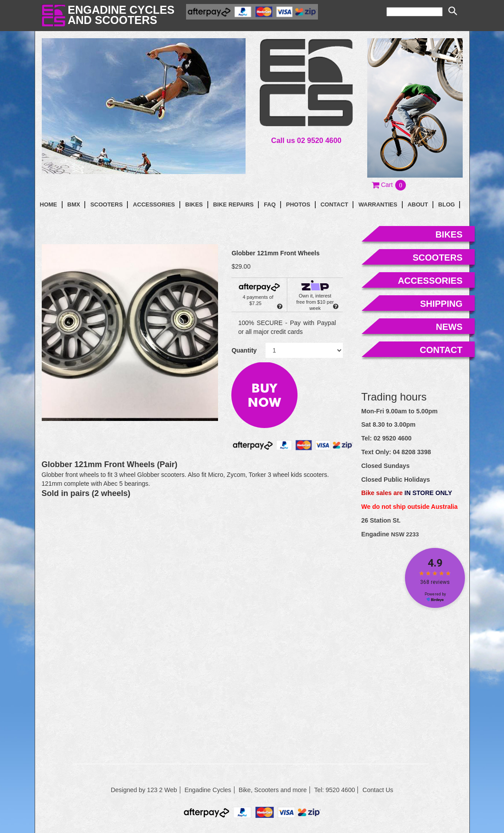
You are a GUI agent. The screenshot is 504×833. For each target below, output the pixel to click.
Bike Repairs (234, 204)
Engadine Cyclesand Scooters (121, 15)
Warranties (378, 204)
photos (298, 204)
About (418, 204)
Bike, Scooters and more (272, 790)
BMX (74, 204)
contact (335, 204)
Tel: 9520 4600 (335, 790)
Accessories (154, 204)
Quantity (244, 350)
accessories (430, 281)
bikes (449, 234)
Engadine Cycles (208, 790)
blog (447, 204)
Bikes (194, 204)
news (449, 327)
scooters (437, 258)
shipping (441, 304)
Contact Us (378, 790)
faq (270, 204)
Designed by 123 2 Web (144, 790)
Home (49, 204)
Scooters (106, 204)
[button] (389, 185)
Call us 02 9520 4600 (306, 140)
